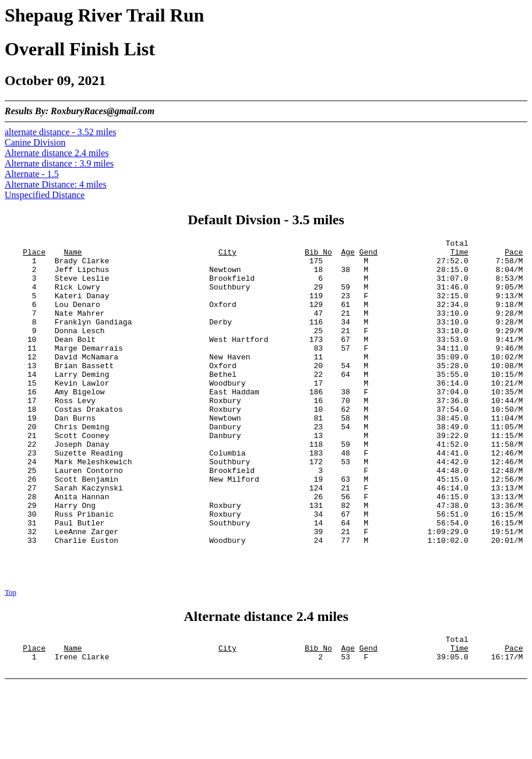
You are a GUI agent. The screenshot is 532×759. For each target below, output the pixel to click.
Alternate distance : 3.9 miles (59, 163)
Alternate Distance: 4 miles (56, 184)
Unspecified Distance (45, 195)
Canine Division (35, 142)
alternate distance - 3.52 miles (60, 132)
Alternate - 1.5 (32, 174)
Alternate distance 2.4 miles (57, 153)
